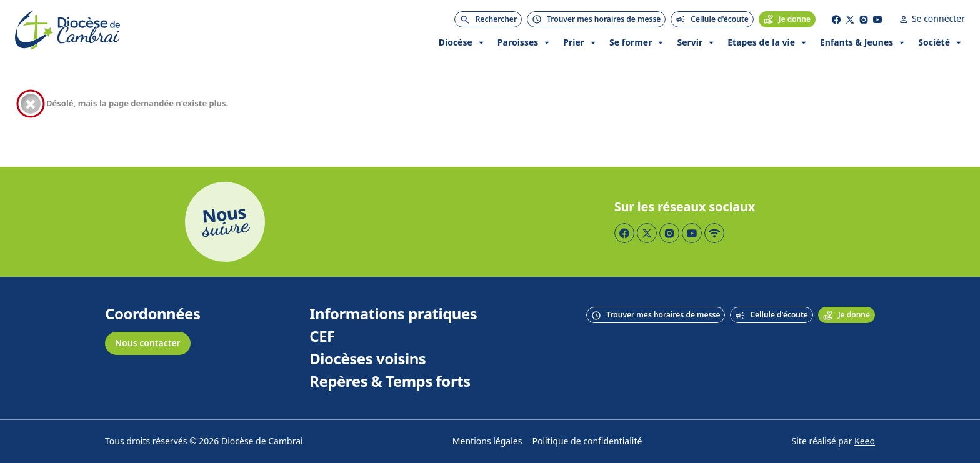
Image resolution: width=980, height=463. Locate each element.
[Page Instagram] (864, 19)
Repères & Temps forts (390, 382)
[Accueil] (67, 30)
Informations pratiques (393, 314)
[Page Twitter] (850, 19)
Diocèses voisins (367, 359)
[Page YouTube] (877, 19)
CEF (322, 337)
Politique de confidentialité (587, 441)
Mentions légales (487, 441)
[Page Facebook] (836, 19)
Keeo (865, 441)
